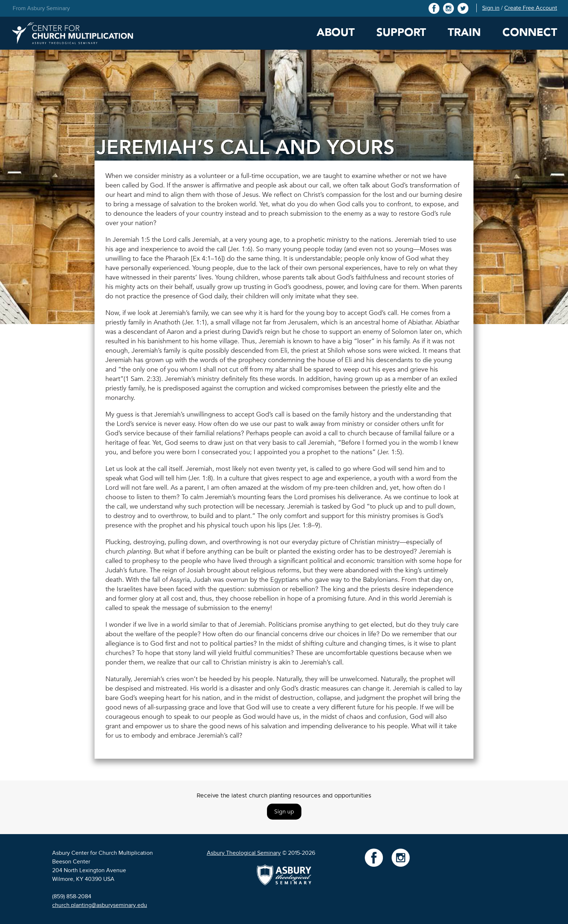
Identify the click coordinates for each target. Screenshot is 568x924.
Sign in (491, 8)
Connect (530, 32)
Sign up (284, 812)
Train (464, 32)
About (336, 32)
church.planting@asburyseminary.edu (100, 905)
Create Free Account (531, 8)
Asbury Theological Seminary (244, 853)
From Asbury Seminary (41, 8)
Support (401, 32)
